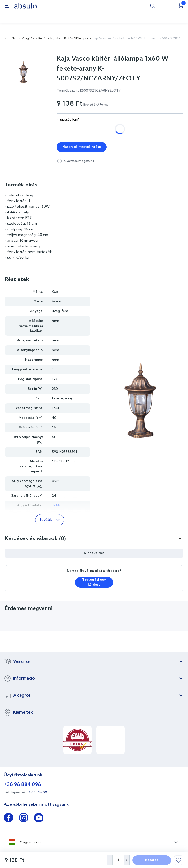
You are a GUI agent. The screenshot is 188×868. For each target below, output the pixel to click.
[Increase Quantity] (127, 860)
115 (64, 129)
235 (82, 129)
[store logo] (26, 6)
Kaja (55, 292)
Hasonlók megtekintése (82, 147)
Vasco (57, 302)
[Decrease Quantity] (109, 860)
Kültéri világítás (49, 38)
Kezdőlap (11, 38)
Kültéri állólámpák (76, 38)
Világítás (28, 38)
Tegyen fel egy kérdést (94, 582)
